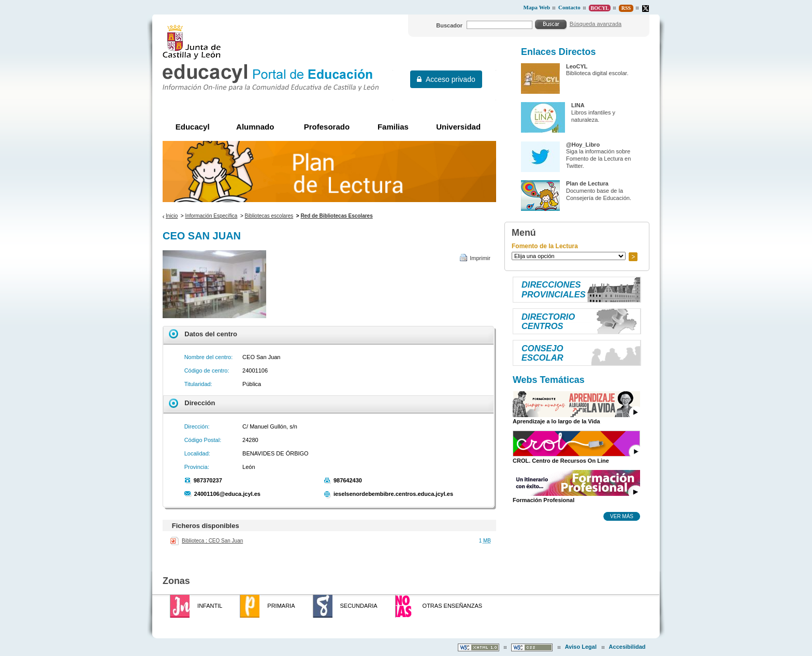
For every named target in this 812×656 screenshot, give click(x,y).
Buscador (449, 25)
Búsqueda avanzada (596, 24)
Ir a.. (633, 257)
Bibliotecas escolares (269, 216)
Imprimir (480, 258)
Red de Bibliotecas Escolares (336, 216)
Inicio (172, 216)
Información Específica (211, 216)
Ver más (622, 516)
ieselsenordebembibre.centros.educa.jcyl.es (393, 494)
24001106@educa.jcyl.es (227, 494)
